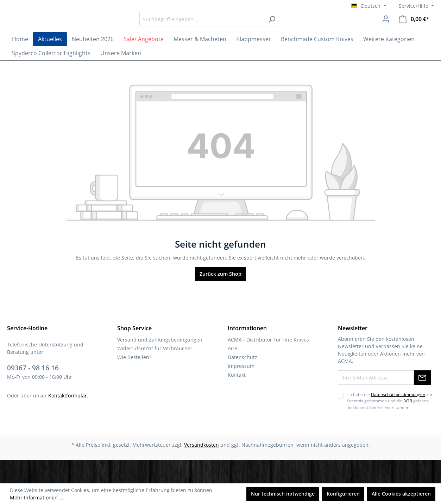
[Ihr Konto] (386, 31)
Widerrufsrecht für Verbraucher (155, 372)
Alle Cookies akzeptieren (401, 494)
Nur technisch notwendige (283, 494)
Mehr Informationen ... (37, 497)
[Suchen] (291, 31)
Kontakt (237, 398)
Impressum (241, 390)
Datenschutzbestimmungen (398, 418)
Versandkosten (201, 468)
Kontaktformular (68, 419)
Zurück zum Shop (220, 297)
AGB (233, 372)
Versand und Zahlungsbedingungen (160, 363)
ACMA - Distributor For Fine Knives (268, 363)
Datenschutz (242, 381)
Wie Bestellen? (134, 381)
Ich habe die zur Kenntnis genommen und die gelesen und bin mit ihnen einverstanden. (389, 425)
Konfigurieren (343, 494)
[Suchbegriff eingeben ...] (221, 31)
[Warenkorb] (414, 31)
